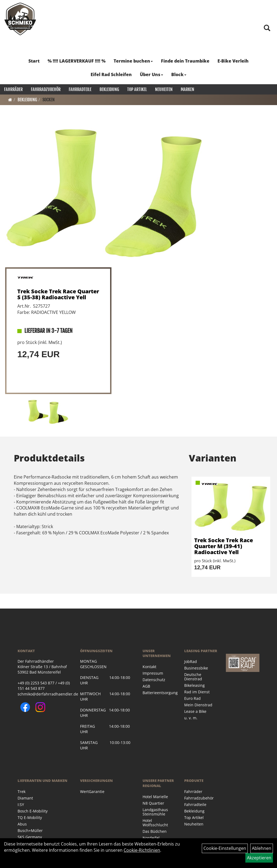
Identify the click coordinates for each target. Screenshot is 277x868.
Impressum (153, 673)
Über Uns (151, 74)
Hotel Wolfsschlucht (155, 823)
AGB (146, 686)
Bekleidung (109, 89)
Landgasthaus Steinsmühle (155, 812)
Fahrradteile (80, 89)
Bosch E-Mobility (33, 811)
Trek (22, 791)
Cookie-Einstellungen (225, 848)
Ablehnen (262, 848)
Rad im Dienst (197, 692)
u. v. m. (191, 718)
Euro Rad (192, 698)
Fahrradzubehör (46, 89)
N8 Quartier (153, 803)
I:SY (21, 804)
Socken (49, 100)
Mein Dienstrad (198, 705)
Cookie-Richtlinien (142, 850)
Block (179, 74)
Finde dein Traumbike (185, 61)
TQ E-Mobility (30, 817)
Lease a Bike (195, 711)
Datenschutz (154, 680)
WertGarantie (92, 791)
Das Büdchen (155, 831)
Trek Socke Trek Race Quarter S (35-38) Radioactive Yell (58, 294)
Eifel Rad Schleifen (111, 74)
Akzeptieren (259, 858)
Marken (187, 89)
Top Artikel (137, 89)
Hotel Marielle (155, 797)
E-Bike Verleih (233, 61)
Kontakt (149, 667)
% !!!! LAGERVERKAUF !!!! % (77, 61)
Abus (22, 824)
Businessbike (196, 668)
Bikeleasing (194, 685)
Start (34, 61)
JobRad (191, 661)
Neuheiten (164, 89)
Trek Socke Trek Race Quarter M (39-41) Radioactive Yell (224, 546)
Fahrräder (13, 89)
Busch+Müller (30, 830)
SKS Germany (30, 837)
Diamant (25, 798)
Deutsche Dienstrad (193, 677)
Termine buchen (133, 61)
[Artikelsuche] (267, 28)
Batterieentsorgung (157, 693)
